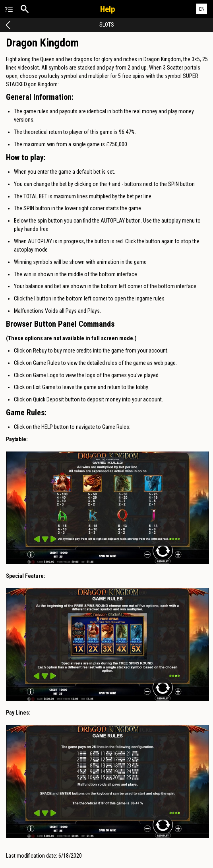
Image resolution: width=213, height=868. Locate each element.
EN (202, 9)
